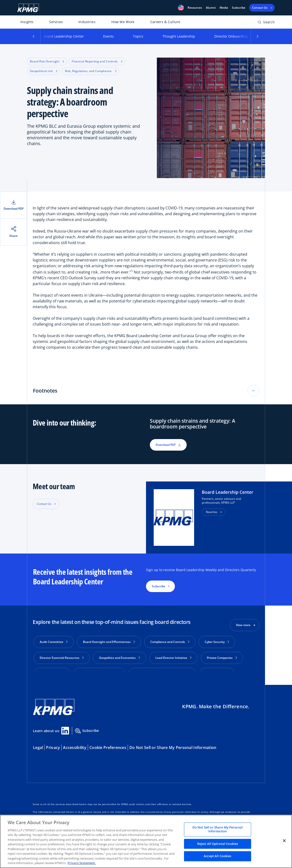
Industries (87, 22)
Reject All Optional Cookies (218, 844)
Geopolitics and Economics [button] (120, 658)
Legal (38, 742)
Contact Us (44, 504)
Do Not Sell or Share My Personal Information (173, 742)
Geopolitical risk (44, 71)
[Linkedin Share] (65, 725)
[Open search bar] (266, 23)
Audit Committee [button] (54, 642)
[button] (181, 8)
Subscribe (239, 8)
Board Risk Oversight (47, 61)
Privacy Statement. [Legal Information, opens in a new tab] (82, 863)
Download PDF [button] (168, 445)
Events (108, 36)
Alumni (211, 8)
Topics (138, 36)
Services (56, 22)
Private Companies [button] (222, 658)
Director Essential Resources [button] (62, 658)
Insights (27, 22)
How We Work (123, 22)
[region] (146, 841)
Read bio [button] (212, 512)
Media (224, 8)
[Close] (284, 841)
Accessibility (75, 742)
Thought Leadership (179, 36)
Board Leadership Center (64, 36)
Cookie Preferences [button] (108, 742)
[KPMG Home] (28, 8)
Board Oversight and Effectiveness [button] (109, 642)
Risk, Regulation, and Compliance (91, 71)
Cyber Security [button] (217, 642)
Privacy (53, 742)
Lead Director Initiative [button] (173, 658)
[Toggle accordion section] (253, 391)
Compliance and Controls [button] (170, 642)
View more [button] (243, 625)
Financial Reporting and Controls (97, 61)
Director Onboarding (231, 36)
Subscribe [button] (159, 586)
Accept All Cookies (217, 856)
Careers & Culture (165, 22)
